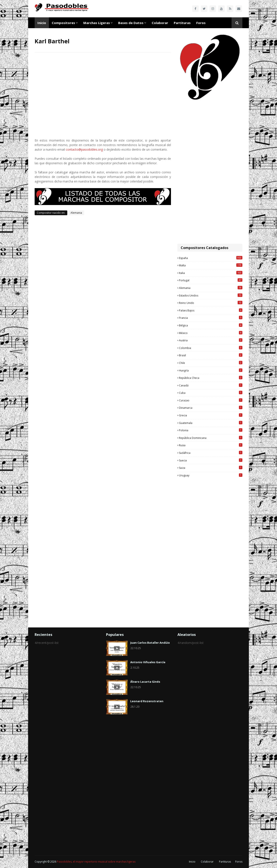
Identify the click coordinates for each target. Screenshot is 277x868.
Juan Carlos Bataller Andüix (150, 643)
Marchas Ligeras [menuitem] (97, 23)
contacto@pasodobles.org (84, 149)
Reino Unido (211, 303)
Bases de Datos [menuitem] (131, 23)
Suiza (211, 468)
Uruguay (211, 475)
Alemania (76, 213)
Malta (211, 265)
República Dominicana (211, 438)
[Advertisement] (210, 172)
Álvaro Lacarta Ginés (145, 682)
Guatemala (211, 423)
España (211, 258)
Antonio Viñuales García (148, 662)
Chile (211, 363)
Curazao (211, 400)
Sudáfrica (211, 453)
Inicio (192, 862)
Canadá (211, 385)
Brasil (211, 355)
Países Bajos (211, 310)
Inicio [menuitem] (42, 23)
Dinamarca (211, 408)
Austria (211, 340)
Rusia (211, 445)
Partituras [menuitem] (182, 23)
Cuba (211, 393)
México (211, 333)
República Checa (211, 378)
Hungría (211, 370)
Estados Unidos (211, 295)
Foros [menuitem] (201, 23)
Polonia (211, 430)
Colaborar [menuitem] (160, 23)
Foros (239, 862)
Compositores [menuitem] (63, 23)
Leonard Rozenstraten (147, 701)
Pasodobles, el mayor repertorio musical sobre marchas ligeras (96, 862)
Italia (211, 273)
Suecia (211, 460)
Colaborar (207, 862)
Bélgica (211, 325)
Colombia (211, 348)
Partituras (225, 862)
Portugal (211, 280)
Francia (211, 318)
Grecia (211, 415)
